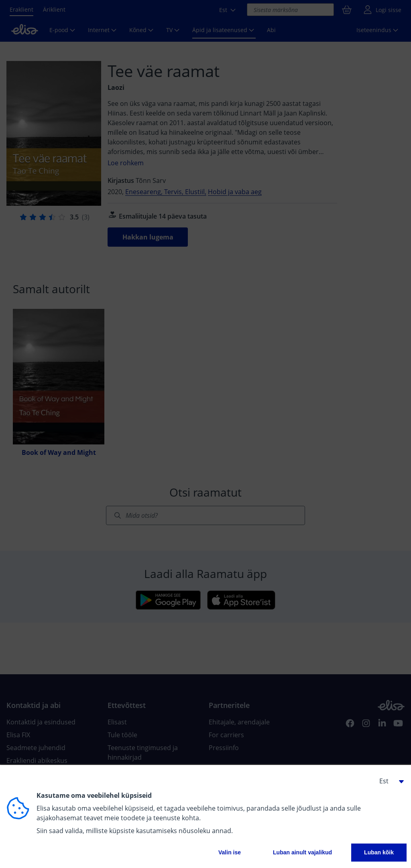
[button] (389, 781)
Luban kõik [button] (379, 852)
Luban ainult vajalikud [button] (302, 852)
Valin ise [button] (230, 852)
